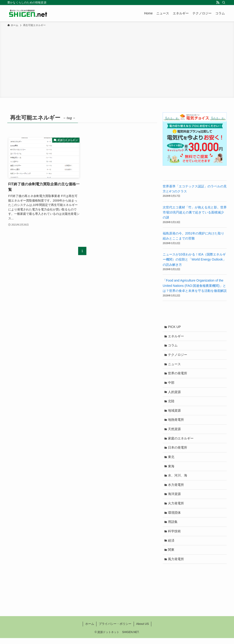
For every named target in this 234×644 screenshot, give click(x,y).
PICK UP (175, 327)
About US (143, 630)
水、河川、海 (178, 479)
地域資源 (175, 412)
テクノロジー (178, 356)
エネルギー (176, 336)
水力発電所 (176, 489)
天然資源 (175, 431)
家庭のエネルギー (181, 441)
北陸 (172, 403)
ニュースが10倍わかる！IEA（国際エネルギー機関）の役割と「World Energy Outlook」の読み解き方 (194, 259)
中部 (172, 384)
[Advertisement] (117, 62)
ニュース (175, 365)
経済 (172, 546)
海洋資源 (175, 498)
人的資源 (175, 394)
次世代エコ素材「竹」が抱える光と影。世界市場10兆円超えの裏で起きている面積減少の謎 (195, 212)
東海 (172, 470)
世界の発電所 (178, 375)
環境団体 (175, 517)
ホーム (90, 630)
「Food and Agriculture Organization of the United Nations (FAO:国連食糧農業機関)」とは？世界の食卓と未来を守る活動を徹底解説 (195, 286)
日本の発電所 (178, 450)
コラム (173, 346)
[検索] (224, 3)
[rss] (218, 3)
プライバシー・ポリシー (115, 630)
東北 (172, 460)
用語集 (173, 527)
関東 (172, 555)
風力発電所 (176, 565)
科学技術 (175, 536)
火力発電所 (176, 508)
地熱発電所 (176, 422)
